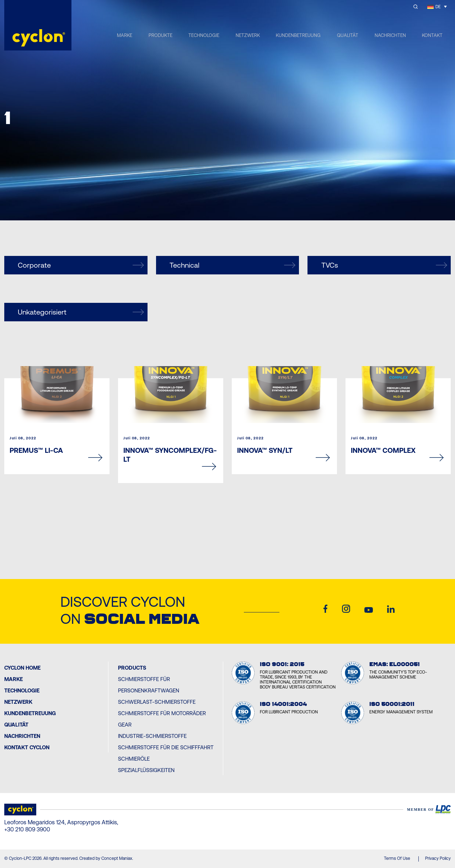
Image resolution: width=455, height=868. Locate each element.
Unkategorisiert (81, 312)
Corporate (81, 265)
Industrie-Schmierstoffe (152, 736)
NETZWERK (248, 35)
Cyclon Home (22, 668)
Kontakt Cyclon (27, 747)
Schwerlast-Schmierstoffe (157, 702)
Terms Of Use (397, 858)
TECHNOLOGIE (204, 35)
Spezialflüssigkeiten (146, 770)
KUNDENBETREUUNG (298, 35)
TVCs (384, 265)
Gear (125, 725)
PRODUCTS (132, 668)
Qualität (16, 725)
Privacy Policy (438, 858)
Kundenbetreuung (30, 713)
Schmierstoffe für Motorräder (162, 713)
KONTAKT (432, 35)
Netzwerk (18, 702)
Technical (232, 265)
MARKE (125, 35)
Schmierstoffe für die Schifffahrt (166, 747)
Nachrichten (22, 736)
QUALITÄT (348, 35)
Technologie (22, 690)
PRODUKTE (160, 35)
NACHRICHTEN (390, 35)
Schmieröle (134, 759)
